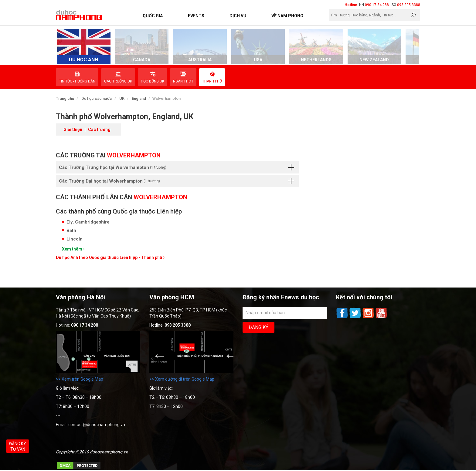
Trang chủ (65, 98)
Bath (71, 230)
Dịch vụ (238, 16)
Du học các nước (97, 98)
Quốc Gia (153, 16)
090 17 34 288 (377, 5)
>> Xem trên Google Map (80, 379)
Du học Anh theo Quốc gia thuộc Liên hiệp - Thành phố (110, 257)
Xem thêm (73, 249)
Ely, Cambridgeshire (88, 222)
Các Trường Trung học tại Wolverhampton (177, 167)
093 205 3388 (409, 5)
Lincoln (75, 239)
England (139, 98)
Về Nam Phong (287, 16)
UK (122, 98)
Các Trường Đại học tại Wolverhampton (177, 181)
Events (196, 16)
